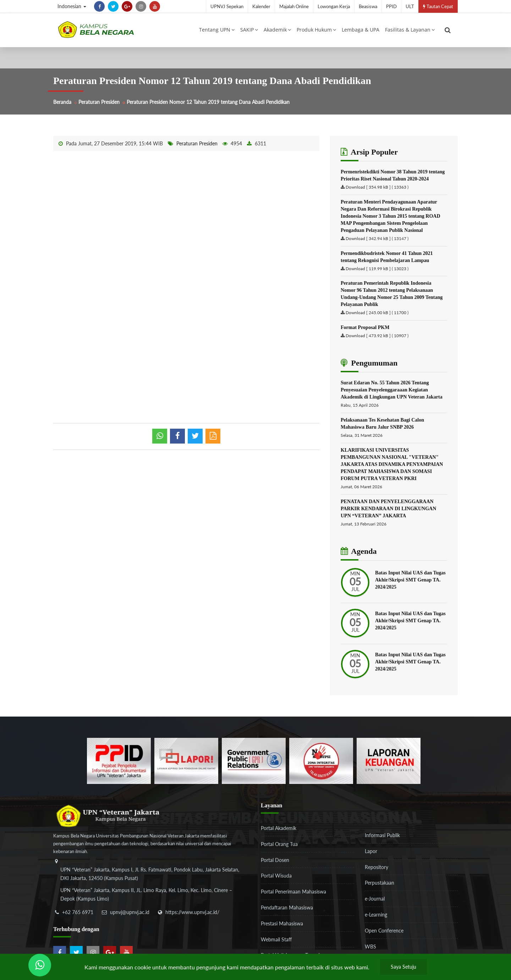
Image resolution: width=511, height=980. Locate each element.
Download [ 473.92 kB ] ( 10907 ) (377, 336)
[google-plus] (127, 6)
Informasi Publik (382, 835)
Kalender (261, 6)
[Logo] (96, 29)
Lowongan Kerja (334, 6)
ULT (410, 6)
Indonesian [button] (72, 6)
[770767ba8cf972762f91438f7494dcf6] (389, 760)
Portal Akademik (279, 828)
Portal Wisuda (276, 876)
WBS (370, 946)
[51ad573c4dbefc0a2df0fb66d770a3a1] (321, 760)
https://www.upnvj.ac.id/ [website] (192, 912)
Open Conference (384, 931)
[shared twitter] (195, 436)
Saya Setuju (403, 967)
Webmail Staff (276, 939)
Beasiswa (368, 6)
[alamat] (151, 885)
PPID (391, 6)
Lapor (371, 851)
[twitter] (113, 6)
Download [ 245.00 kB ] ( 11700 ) (377, 313)
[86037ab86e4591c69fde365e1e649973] (119, 760)
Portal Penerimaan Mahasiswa (293, 892)
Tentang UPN (217, 30)
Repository (377, 867)
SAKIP (249, 30)
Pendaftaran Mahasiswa (287, 907)
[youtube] (155, 6)
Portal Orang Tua (279, 844)
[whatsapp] (160, 436)
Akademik (277, 30)
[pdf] (213, 436)
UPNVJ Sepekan (227, 6)
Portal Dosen (275, 860)
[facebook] (99, 6)
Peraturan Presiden (99, 102)
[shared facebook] (177, 436)
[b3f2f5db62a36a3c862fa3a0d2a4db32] (186, 760)
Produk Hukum (316, 30)
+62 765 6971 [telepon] (78, 912)
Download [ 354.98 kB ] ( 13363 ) (377, 187)
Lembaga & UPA (361, 30)
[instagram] (141, 6)
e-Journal (375, 899)
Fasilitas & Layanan (410, 30)
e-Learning (376, 915)
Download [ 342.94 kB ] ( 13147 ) (377, 238)
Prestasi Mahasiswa (282, 923)
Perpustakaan (380, 883)
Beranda (62, 102)
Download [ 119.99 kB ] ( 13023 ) (377, 269)
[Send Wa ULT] (40, 965)
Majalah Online (294, 6)
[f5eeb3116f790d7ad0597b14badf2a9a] (254, 760)
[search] (448, 30)
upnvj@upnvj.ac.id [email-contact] (130, 912)
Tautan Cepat (438, 6)
